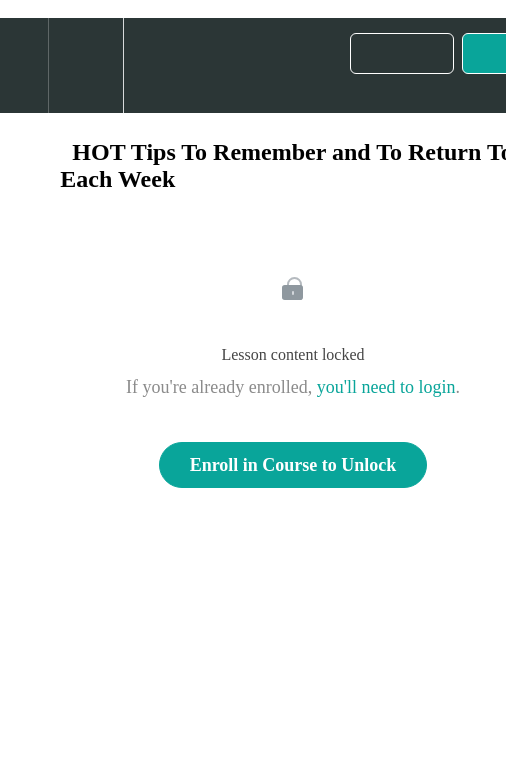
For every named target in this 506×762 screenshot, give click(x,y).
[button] (24, 65)
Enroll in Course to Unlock (293, 465)
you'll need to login (386, 387)
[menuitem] (85, 65)
